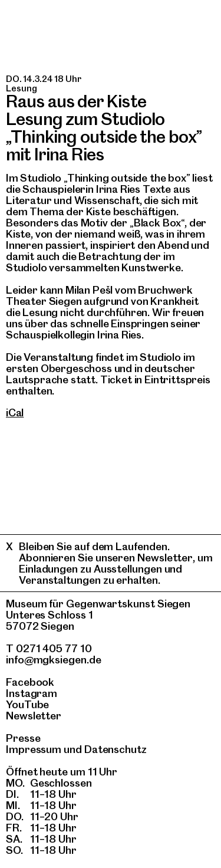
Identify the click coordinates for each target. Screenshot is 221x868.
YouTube (27, 704)
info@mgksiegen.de (54, 660)
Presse (23, 738)
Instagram (32, 693)
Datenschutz (116, 749)
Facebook (30, 682)
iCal (15, 412)
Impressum (34, 749)
